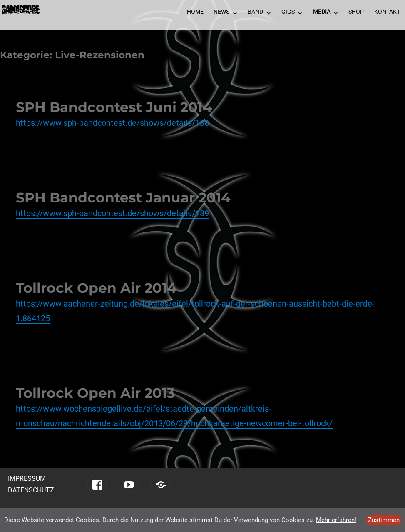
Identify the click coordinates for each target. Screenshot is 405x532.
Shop (356, 12)
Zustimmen (384, 520)
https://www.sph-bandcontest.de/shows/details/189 (112, 213)
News (221, 12)
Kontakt (387, 12)
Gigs (288, 12)
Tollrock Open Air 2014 (96, 288)
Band (255, 12)
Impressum (27, 478)
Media (322, 12)
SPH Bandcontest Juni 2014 (114, 107)
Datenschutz (31, 490)
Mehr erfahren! (336, 520)
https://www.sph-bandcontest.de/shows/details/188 (112, 123)
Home (195, 12)
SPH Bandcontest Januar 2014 (123, 197)
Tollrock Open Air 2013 (96, 393)
